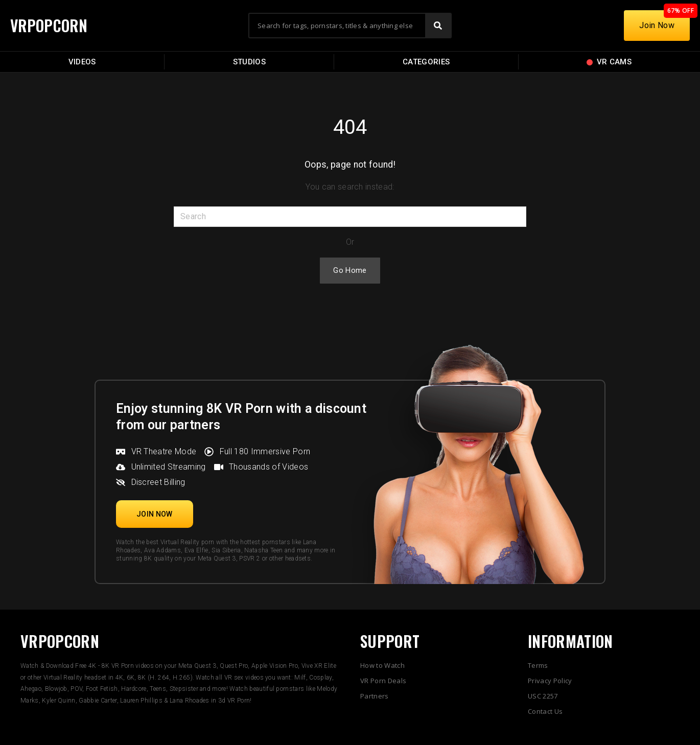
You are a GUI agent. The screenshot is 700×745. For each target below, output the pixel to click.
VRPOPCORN (50, 25)
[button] (155, 514)
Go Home (350, 270)
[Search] (438, 26)
